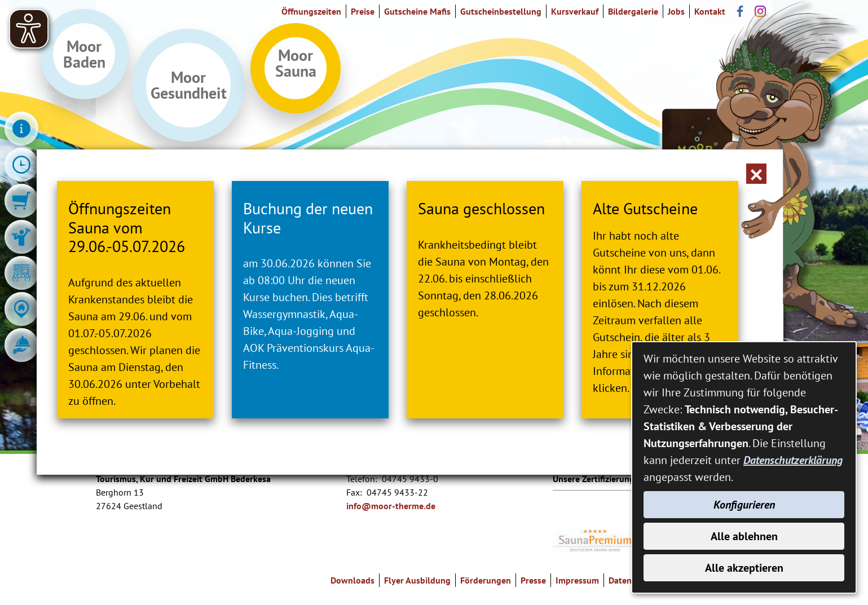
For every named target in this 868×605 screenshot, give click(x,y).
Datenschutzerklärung (793, 460)
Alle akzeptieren (744, 568)
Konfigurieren (744, 505)
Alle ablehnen (744, 536)
